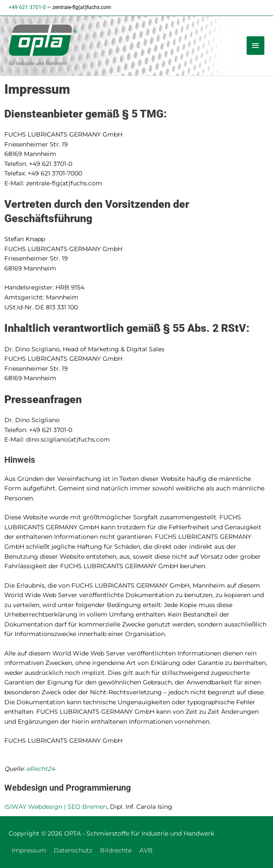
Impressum (29, 850)
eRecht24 (41, 769)
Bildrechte (116, 850)
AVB (146, 850)
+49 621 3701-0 (27, 7)
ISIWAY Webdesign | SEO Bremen (56, 807)
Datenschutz (73, 850)
